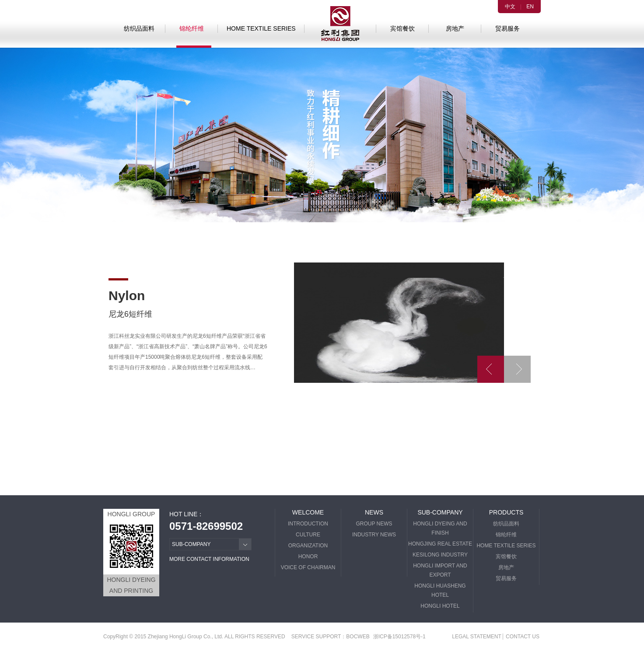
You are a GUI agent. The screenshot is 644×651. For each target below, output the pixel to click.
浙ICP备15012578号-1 (399, 637)
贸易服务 (507, 28)
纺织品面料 (139, 28)
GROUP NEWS (374, 524)
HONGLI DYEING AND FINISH (440, 528)
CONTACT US (523, 637)
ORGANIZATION (308, 546)
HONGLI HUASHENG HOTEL (440, 590)
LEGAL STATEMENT (476, 637)
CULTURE (308, 535)
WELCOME (308, 512)
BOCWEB (358, 637)
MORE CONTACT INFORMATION (209, 559)
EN (530, 7)
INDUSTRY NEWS (374, 535)
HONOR (308, 556)
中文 (510, 7)
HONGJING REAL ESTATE (440, 544)
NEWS (374, 512)
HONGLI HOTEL (440, 606)
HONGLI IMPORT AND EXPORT (440, 570)
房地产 (455, 28)
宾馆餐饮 (402, 28)
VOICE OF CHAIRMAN (308, 567)
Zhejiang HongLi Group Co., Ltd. (186, 637)
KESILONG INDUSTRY (440, 555)
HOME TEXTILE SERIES (261, 28)
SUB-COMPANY (440, 512)
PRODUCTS (506, 512)
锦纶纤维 (192, 28)
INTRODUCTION (308, 524)
